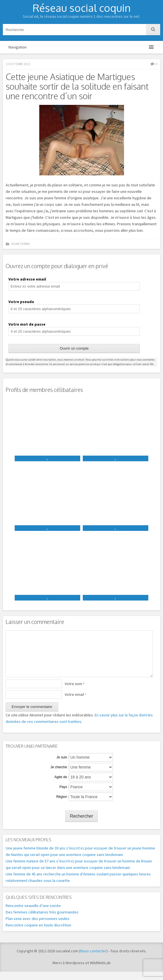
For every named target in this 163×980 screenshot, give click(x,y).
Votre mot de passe (27, 324)
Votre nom (75, 692)
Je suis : (63, 766)
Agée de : (61, 785)
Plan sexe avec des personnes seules (38, 927)
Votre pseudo (21, 302)
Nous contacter (93, 959)
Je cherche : (59, 776)
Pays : (64, 795)
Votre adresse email (27, 279)
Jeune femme (20, 244)
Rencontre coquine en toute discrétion (38, 933)
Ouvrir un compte (74, 348)
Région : (63, 805)
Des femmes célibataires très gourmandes (42, 921)
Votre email (75, 703)
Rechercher (81, 825)
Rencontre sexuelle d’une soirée (33, 914)
